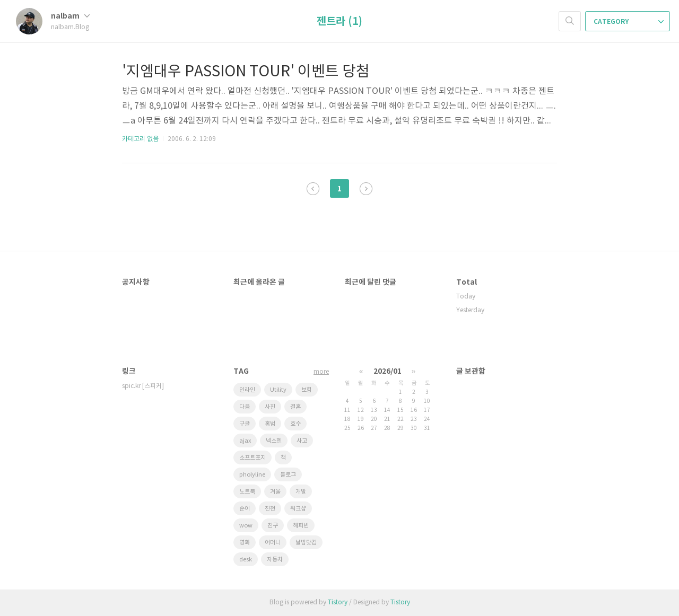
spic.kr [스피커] (143, 386)
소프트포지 (253, 458)
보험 (307, 390)
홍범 (270, 424)
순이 (245, 509)
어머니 (273, 543)
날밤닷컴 (306, 543)
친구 (273, 526)
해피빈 (301, 526)
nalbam (70, 16)
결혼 (295, 407)
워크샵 (298, 509)
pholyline (252, 475)
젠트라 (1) (339, 22)
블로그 (288, 475)
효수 (295, 424)
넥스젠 (274, 441)
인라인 (247, 390)
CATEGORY (629, 22)
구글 (245, 424)
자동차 (275, 560)
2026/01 (388, 371)
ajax (245, 441)
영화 (245, 543)
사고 (302, 441)
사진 (270, 407)
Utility (278, 390)
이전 (313, 189)
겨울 (275, 492)
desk (246, 560)
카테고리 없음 (140, 139)
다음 (366, 189)
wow (246, 526)
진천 (270, 509)
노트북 (247, 492)
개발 (301, 492)
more (321, 372)
